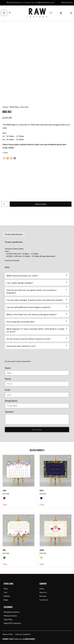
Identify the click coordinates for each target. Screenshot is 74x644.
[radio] (4, 158)
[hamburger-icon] (4, 13)
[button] (37, 276)
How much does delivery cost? (21, 346)
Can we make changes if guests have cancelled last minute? (35, 300)
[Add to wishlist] (32, 457)
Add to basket (41, 204)
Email (7, 390)
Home (5, 107)
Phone (8, 379)
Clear (5, 505)
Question (9, 412)
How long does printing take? (21, 322)
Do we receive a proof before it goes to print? (29, 339)
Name (8, 368)
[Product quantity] (5, 204)
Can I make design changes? (20, 283)
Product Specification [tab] (14, 234)
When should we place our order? (22, 276)
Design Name (11, 401)
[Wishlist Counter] (51, 13)
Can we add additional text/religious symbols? (29, 307)
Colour (5, 153)
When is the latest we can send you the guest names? (32, 314)
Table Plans (14, 107)
